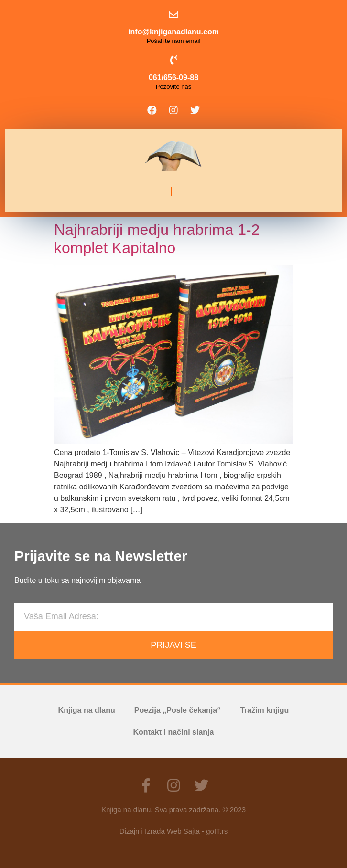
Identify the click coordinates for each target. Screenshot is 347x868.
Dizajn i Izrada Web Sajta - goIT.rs (173, 831)
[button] (170, 192)
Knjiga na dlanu (87, 710)
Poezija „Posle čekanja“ (178, 710)
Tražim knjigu (264, 710)
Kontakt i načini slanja (174, 732)
